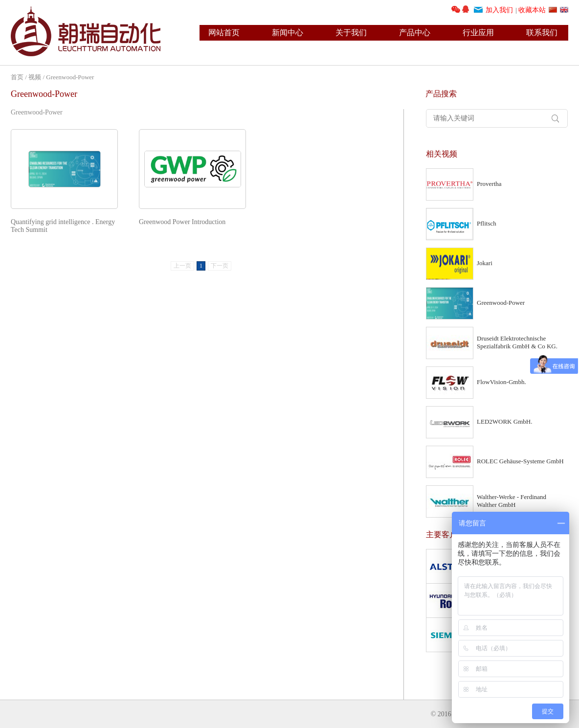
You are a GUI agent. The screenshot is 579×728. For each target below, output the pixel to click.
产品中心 (415, 33)
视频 (35, 77)
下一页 (220, 266)
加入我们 (499, 10)
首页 (17, 77)
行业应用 (478, 33)
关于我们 (351, 33)
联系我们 (542, 33)
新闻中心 (288, 33)
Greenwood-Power (70, 77)
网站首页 (224, 33)
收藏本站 (532, 10)
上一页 (182, 266)
